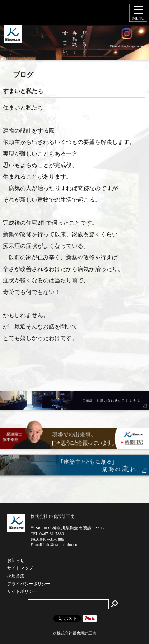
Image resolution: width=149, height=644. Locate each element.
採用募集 (16, 576)
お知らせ (16, 561)
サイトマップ (20, 568)
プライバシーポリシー (29, 584)
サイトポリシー (22, 592)
